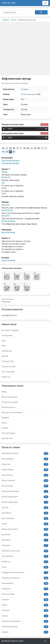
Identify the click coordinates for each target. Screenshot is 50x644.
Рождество (6, 302)
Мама (4, 392)
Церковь (25, 632)
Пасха (25, 567)
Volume (46, 129)
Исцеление (25, 535)
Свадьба (25, 600)
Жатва (25, 524)
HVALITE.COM (9, 3)
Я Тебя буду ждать (28, 94)
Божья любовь (25, 470)
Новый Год (25, 562)
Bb (14, 148)
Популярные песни (12, 386)
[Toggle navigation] (45, 3)
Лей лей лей (7, 351)
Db (28, 148)
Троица (25, 616)
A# (10, 148)
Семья (25, 605)
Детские (25, 508)
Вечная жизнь (25, 486)
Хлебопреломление (25, 627)
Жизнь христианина (25, 529)
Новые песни (9, 324)
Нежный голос (7, 438)
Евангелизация (25, 518)
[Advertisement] (25, 48)
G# (14, 152)
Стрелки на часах (9, 367)
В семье (5, 428)
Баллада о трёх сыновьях (12, 412)
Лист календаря (8, 372)
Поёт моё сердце (9, 433)
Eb (39, 148)
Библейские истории (25, 454)
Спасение (25, 611)
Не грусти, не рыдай (10, 402)
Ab (3, 148)
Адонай (5, 356)
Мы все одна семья (9, 397)
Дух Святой (25, 513)
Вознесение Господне (25, 491)
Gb (7, 152)
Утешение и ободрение (25, 621)
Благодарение (25, 459)
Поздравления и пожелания (25, 573)
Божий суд (25, 464)
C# (25, 148)
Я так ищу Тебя (8, 361)
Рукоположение (25, 594)
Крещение (25, 540)
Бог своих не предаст (10, 330)
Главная (6, 20)
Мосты (4, 423)
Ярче (4, 346)
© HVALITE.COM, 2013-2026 (13, 641)
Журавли (5, 418)
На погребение (25, 556)
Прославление (25, 583)
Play (4, 129)
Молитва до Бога (9, 407)
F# (3, 152)
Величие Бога (25, 475)
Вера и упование (25, 481)
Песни (14, 20)
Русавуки (25, 89)
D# (35, 148)
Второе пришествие (25, 497)
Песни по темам (11, 447)
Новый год (6, 377)
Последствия (7, 335)
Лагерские (25, 546)
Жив (3, 341)
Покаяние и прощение (25, 578)
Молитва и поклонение (25, 551)
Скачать (44, 125)
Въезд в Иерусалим (25, 502)
